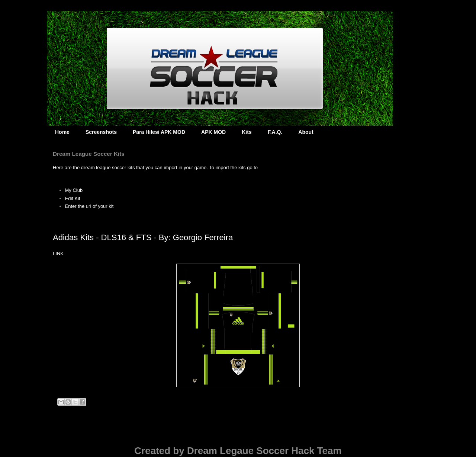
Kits (247, 132)
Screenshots (101, 132)
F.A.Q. (275, 132)
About (306, 132)
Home (62, 132)
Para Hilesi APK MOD (159, 132)
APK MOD (213, 132)
